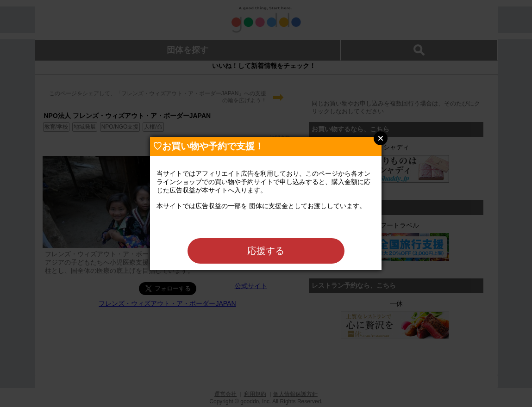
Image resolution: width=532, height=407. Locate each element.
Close (381, 138)
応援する (266, 251)
